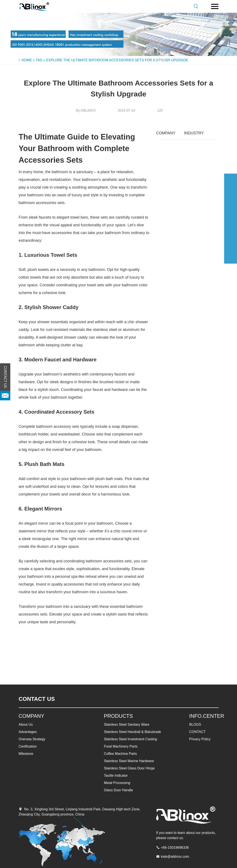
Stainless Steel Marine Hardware (129, 761)
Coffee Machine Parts (121, 754)
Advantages (28, 732)
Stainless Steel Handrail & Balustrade (133, 732)
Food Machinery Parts (121, 746)
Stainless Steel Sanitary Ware (127, 725)
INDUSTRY (194, 133)
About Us (26, 725)
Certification (28, 746)
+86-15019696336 (175, 848)
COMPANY (166, 133)
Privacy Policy (200, 739)
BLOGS (195, 725)
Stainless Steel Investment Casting (131, 739)
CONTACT (197, 732)
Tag (39, 60)
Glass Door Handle (118, 790)
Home (27, 60)
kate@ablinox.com (175, 857)
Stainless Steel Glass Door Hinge (129, 768)
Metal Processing (117, 783)
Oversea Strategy (32, 739)
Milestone (26, 754)
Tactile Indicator (116, 776)
